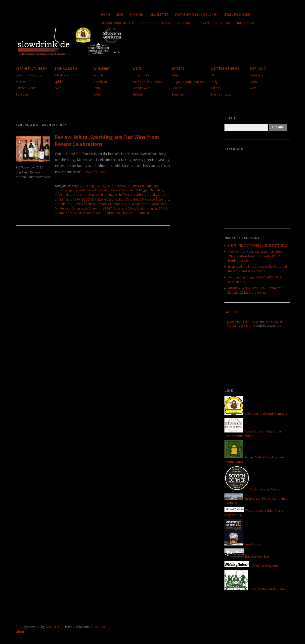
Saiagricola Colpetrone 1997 (92, 209)
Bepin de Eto (104, 195)
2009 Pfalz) (63, 195)
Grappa (177, 88)
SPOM (163, 209)
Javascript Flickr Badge (243, 322)
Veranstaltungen (31, 69)
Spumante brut (65, 213)
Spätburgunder (147, 209)
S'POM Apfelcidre (137, 204)
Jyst (267, 322)
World (98, 94)
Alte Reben (87, 195)
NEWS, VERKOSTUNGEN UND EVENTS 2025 (258, 245)
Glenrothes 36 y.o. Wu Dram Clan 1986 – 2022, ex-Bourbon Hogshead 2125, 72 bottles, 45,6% (257, 256)
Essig (214, 82)
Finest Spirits (243, 544)
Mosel (137, 200)
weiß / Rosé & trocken (148, 82)
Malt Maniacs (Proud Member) (256, 414)
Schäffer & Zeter (124, 209)
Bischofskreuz (123, 195)
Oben (20, 632)
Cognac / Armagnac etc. (188, 82)
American (100, 82)
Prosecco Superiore (156, 200)
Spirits (178, 69)
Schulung (185, 23)
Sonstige (22, 94)
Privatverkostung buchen (196, 15)
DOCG (86, 200)
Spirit (58, 82)
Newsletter (159, 15)
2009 (160, 190)
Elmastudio (97, 627)
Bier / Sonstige (221, 94)
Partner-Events (26, 88)
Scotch (98, 75)
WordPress (53, 627)
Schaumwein (141, 88)
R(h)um (176, 75)
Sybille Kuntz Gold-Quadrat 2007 (99, 213)
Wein (58, 88)
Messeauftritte (26, 82)
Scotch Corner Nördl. (252, 489)
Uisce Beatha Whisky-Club (255, 589)
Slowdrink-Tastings (29, 75)
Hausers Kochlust (247, 557)
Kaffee (215, 88)
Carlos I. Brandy (145, 195)
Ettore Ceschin (107, 200)
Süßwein (138, 94)
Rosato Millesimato (110, 204)
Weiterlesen (99, 172)
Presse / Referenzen (155, 23)
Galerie (232, 312)
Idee (120, 15)
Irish (97, 88)
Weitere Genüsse (225, 69)
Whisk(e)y (61, 75)
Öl (212, 75)
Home (106, 15)
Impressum (245, 23)
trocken (128, 213)
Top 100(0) (258, 69)
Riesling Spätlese (84, 204)
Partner (137, 15)
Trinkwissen (66, 69)
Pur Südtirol (63, 204)
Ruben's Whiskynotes (252, 566)
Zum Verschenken (238, 15)
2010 (75, 195)
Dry (94, 200)
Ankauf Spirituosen (117, 23)
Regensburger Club (215, 23)
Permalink (144, 213)
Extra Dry (125, 200)
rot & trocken (142, 75)
